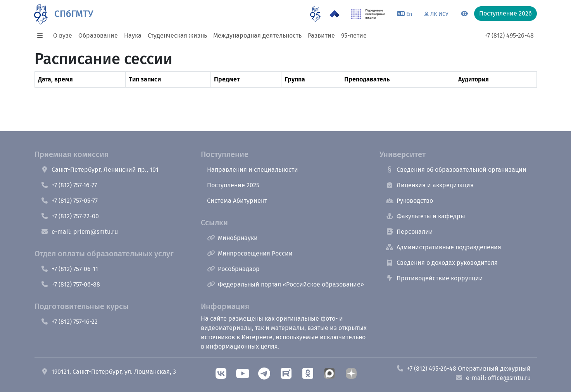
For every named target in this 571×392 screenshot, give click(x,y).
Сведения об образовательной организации (456, 170)
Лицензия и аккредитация (430, 185)
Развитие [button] (321, 35)
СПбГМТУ (74, 14)
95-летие (354, 35)
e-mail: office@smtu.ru (493, 378)
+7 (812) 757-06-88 (70, 284)
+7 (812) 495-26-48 (509, 35)
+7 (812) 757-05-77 (69, 201)
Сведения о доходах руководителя (442, 263)
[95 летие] (315, 14)
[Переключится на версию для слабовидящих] (464, 14)
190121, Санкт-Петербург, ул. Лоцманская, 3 (108, 372)
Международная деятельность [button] (257, 35)
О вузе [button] (63, 35)
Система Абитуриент (237, 201)
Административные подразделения (443, 247)
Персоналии (409, 232)
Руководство (409, 201)
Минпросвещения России (250, 253)
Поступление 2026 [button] (505, 13)
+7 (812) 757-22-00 (70, 216)
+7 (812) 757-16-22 (69, 322)
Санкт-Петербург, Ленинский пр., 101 (100, 170)
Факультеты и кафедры (425, 216)
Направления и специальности (253, 170)
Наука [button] (133, 35)
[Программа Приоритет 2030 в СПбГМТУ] (335, 14)
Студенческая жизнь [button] (177, 35)
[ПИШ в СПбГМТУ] (368, 14)
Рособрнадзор (233, 269)
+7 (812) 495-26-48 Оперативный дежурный (463, 369)
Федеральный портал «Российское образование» (285, 284)
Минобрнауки (232, 238)
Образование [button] (98, 35)
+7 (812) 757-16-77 (69, 185)
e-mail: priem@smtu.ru (79, 232)
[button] (42, 36)
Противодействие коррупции (434, 278)
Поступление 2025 (233, 185)
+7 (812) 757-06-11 (69, 269)
